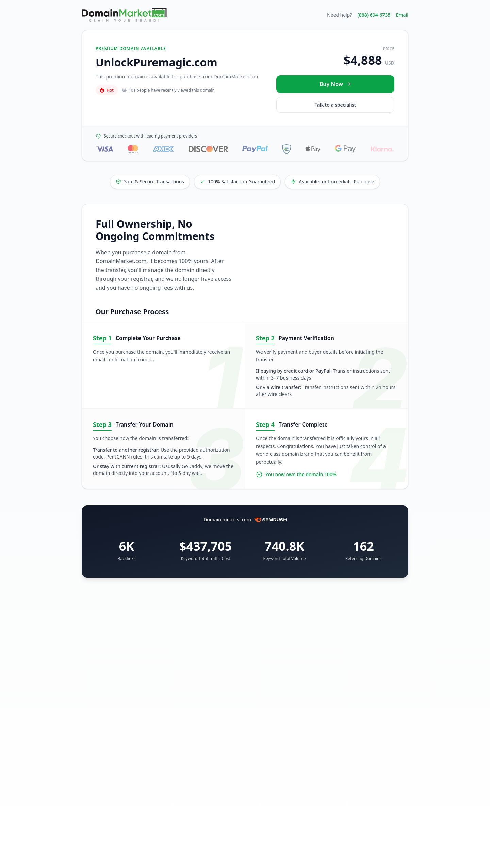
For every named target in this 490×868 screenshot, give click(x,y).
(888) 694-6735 (374, 15)
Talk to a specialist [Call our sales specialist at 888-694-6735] (335, 105)
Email (402, 15)
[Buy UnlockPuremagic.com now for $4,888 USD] (335, 84)
